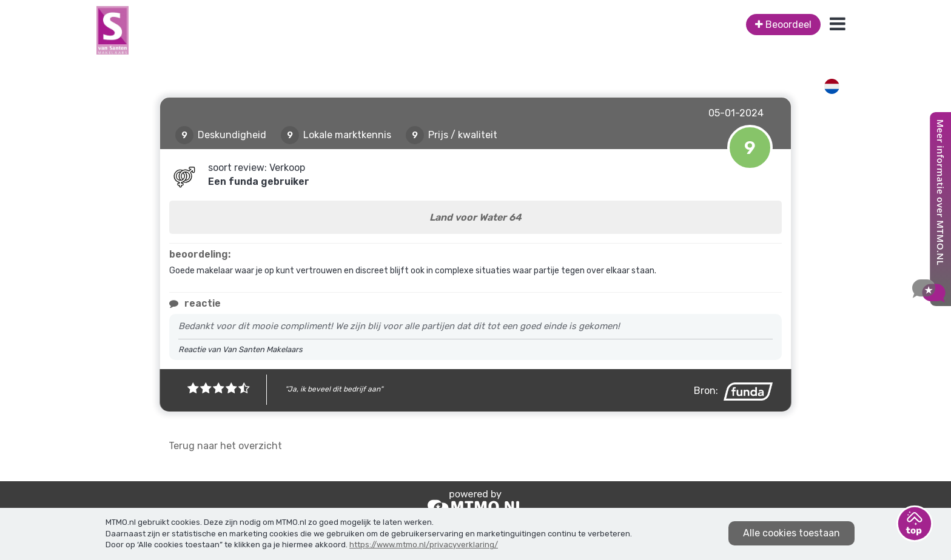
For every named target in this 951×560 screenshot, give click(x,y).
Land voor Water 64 (475, 217)
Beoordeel (783, 25)
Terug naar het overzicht (225, 446)
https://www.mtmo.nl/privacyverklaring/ (424, 545)
